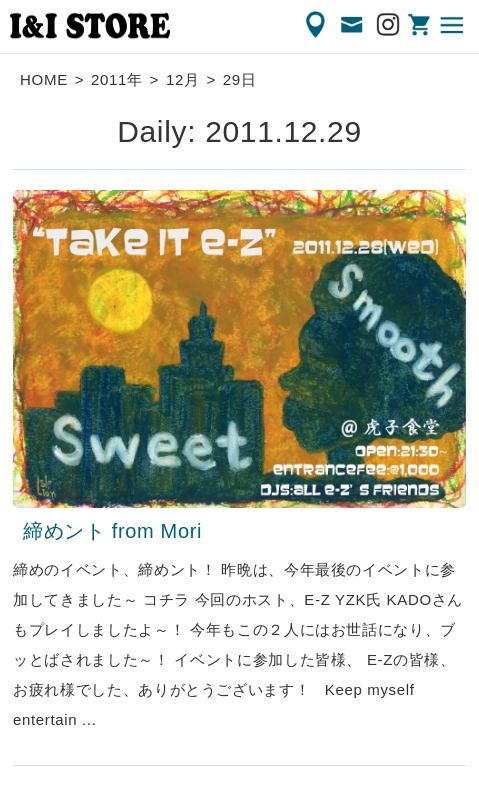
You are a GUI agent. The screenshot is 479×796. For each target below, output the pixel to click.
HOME (44, 79)
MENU (453, 25)
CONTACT (353, 25)
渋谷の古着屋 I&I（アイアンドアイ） (90, 26)
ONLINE (421, 25)
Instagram (389, 25)
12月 (183, 79)
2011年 (117, 79)
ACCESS (317, 25)
